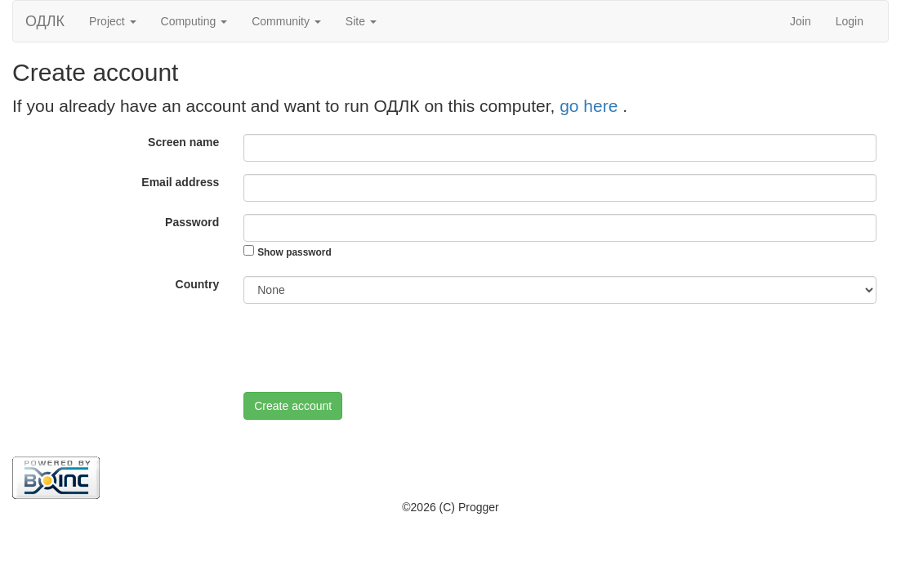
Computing (194, 21)
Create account (293, 406)
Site (361, 21)
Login (850, 21)
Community (286, 21)
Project (112, 21)
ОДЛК (45, 21)
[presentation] (368, 348)
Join (801, 21)
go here (591, 106)
